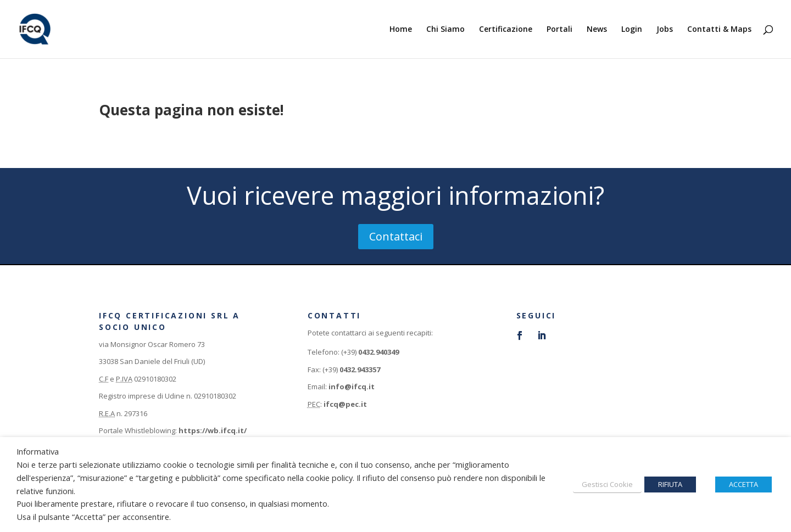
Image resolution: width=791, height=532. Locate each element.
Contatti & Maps (719, 30)
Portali (559, 30)
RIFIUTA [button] (670, 484)
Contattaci (396, 236)
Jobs (665, 30)
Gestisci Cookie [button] (607, 484)
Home (401, 30)
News (597, 30)
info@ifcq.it (352, 387)
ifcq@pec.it (345, 404)
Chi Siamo (445, 30)
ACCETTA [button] (743, 484)
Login (632, 30)
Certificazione (506, 30)
